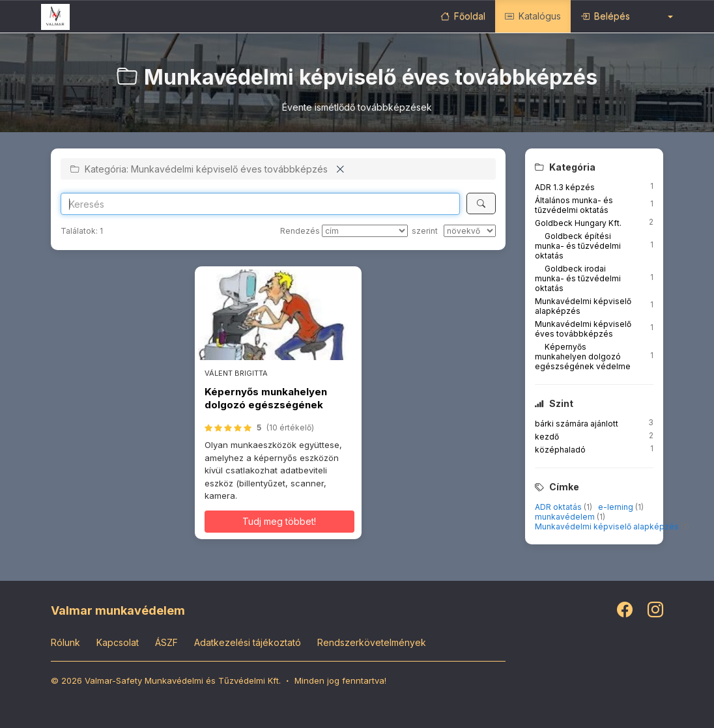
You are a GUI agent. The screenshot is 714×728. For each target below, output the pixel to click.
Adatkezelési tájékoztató (248, 642)
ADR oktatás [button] (559, 507)
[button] (661, 16)
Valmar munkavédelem (118, 610)
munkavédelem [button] (566, 517)
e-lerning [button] (617, 507)
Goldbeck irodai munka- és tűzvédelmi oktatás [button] (578, 278)
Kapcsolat (118, 642)
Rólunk (65, 642)
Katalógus (533, 16)
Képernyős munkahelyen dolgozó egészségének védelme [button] (583, 357)
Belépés (605, 16)
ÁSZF (166, 642)
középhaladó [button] (560, 450)
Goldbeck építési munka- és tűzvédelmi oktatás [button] (578, 246)
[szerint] (470, 231)
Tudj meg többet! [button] (279, 521)
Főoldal (463, 16)
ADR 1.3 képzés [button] (565, 187)
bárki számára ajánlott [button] (577, 424)
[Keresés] (481, 203)
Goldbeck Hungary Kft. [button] (578, 223)
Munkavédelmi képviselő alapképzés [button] (608, 526)
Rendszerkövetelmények (372, 642)
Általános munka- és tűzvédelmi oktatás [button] (574, 205)
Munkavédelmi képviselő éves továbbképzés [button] (583, 329)
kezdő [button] (547, 437)
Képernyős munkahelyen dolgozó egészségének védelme (266, 405)
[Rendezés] (365, 231)
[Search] (260, 204)
